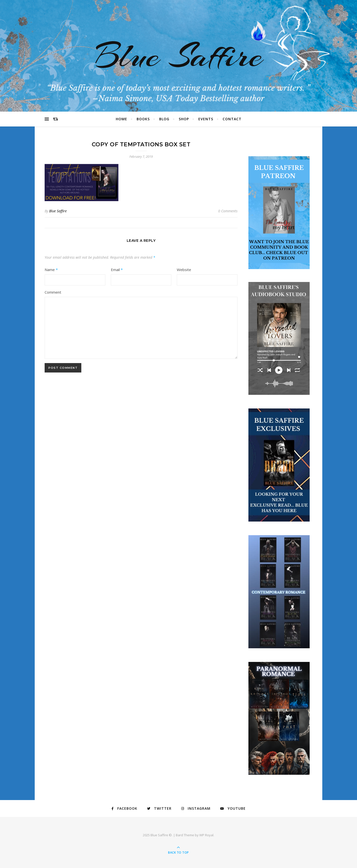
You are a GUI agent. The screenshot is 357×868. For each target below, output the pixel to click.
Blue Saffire (178, 56)
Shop (184, 119)
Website (184, 270)
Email (117, 270)
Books (143, 119)
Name (51, 270)
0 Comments (228, 211)
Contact (232, 119)
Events (206, 119)
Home (121, 119)
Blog (164, 119)
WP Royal (206, 835)
